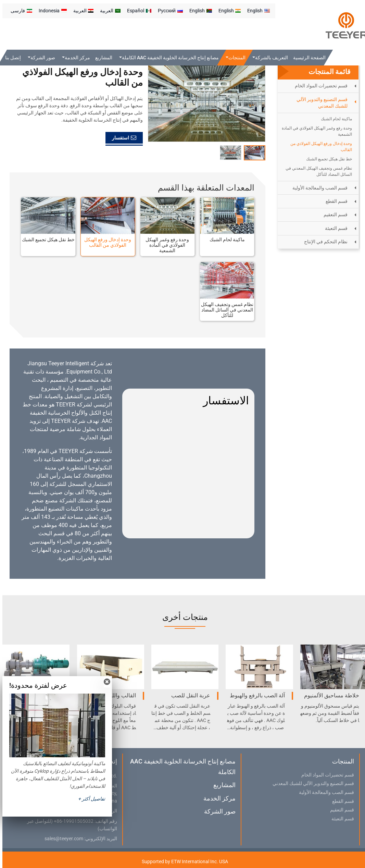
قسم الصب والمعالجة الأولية (318, 188)
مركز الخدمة (217, 798)
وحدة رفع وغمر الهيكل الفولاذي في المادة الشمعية (165, 245)
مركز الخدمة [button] (75, 58)
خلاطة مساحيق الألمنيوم (329, 695)
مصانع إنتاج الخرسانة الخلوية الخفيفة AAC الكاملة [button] (168, 58)
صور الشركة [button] (40, 58)
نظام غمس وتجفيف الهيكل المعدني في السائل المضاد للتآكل (225, 310)
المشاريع (101, 58)
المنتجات (341, 761)
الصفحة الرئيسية (307, 58)
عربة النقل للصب (188, 695)
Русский (168, 11)
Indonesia (50, 11)
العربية (108, 11)
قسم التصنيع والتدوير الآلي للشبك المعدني (320, 103)
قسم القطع (334, 201)
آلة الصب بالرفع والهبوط (255, 695)
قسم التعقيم (333, 215)
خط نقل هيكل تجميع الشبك (46, 240)
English (256, 11)
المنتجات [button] (235, 58)
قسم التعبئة (334, 228)
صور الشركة (217, 811)
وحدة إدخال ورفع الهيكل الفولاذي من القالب (105, 242)
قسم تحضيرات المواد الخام (319, 86)
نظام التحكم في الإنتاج (323, 242)
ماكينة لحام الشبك (225, 240)
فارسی (19, 11)
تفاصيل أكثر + (89, 799)
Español (137, 11)
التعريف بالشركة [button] (269, 58)
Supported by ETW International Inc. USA (182, 861)
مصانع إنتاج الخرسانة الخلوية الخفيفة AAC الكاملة (180, 766)
